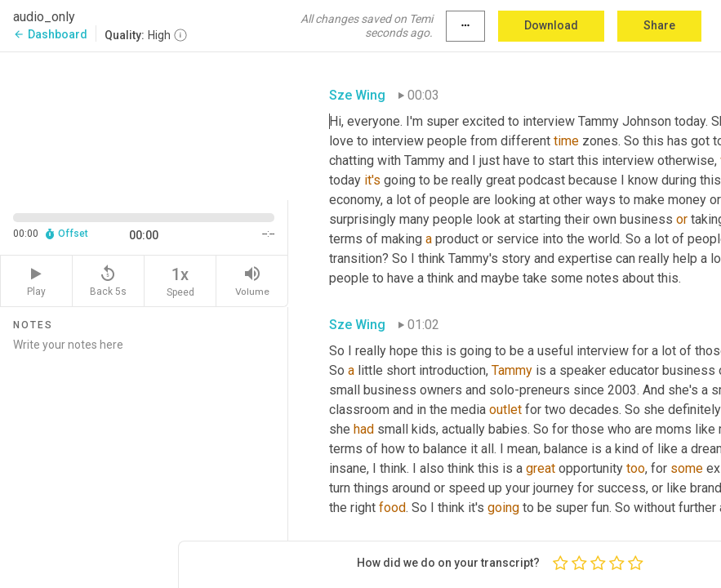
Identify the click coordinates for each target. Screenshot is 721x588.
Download (551, 25)
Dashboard (50, 34)
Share (659, 25)
